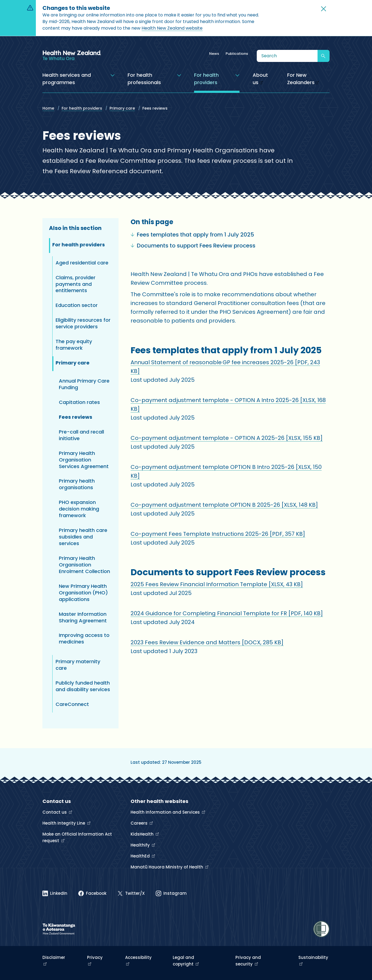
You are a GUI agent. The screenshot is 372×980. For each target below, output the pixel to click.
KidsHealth (143, 834)
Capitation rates (79, 402)
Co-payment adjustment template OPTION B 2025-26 (224, 505)
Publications (237, 54)
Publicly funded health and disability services (83, 686)
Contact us (55, 812)
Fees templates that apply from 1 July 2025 (192, 235)
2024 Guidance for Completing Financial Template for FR (227, 613)
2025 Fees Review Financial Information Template (217, 584)
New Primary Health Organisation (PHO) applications (83, 593)
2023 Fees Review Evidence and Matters (207, 642)
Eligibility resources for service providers (83, 323)
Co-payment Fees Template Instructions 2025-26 (218, 534)
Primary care (122, 108)
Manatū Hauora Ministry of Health (167, 867)
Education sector (77, 305)
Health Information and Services (166, 812)
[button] (324, 9)
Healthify (141, 845)
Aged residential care (82, 263)
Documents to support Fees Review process (193, 246)
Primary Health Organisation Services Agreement (84, 460)
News (214, 54)
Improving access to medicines (84, 638)
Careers (140, 823)
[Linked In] (55, 893)
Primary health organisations (77, 484)
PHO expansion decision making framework (79, 509)
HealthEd (141, 856)
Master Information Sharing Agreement (83, 617)
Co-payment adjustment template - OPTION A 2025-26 (227, 438)
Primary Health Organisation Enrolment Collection (84, 565)
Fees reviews (76, 417)
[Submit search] (324, 56)
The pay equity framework (74, 345)
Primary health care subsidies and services (83, 537)
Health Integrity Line (64, 823)
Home (48, 108)
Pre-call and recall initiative (81, 435)
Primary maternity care (78, 665)
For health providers (82, 108)
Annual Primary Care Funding (84, 384)
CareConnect (72, 704)
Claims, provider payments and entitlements (76, 284)
